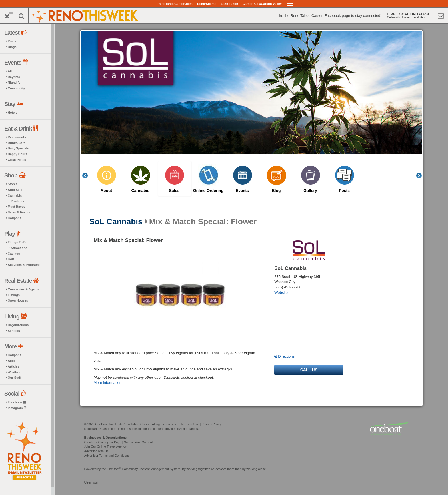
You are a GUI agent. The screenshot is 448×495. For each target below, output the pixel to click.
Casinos (14, 254)
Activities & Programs (24, 265)
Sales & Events (19, 212)
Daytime (14, 77)
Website (281, 293)
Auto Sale (15, 190)
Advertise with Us (96, 451)
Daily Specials (18, 148)
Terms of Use (190, 424)
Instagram (17, 408)
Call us (309, 370)
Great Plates (17, 160)
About (106, 191)
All (10, 71)
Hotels (13, 113)
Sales (174, 191)
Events (242, 191)
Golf (11, 259)
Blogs (12, 47)
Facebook (17, 402)
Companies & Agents (23, 289)
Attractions (19, 248)
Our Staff (14, 378)
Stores (13, 184)
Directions (286, 356)
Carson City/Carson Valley (262, 4)
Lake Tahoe (229, 4)
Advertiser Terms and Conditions (107, 456)
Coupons (15, 218)
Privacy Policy (211, 424)
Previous (88, 176)
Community (16, 88)
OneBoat (114, 469)
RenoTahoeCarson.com (175, 4)
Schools (14, 331)
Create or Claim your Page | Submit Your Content (119, 442)
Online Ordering (208, 191)
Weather (14, 372)
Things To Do (18, 242)
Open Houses (18, 300)
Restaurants (17, 137)
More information (108, 383)
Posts (12, 41)
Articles (13, 366)
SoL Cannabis (116, 222)
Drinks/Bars (17, 143)
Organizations (18, 325)
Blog (11, 361)
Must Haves (16, 207)
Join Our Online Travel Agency (106, 446)
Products (17, 201)
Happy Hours (17, 154)
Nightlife (14, 83)
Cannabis (15, 195)
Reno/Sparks (207, 4)
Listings (14, 295)
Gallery (310, 191)
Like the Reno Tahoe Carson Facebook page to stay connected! (329, 16)
